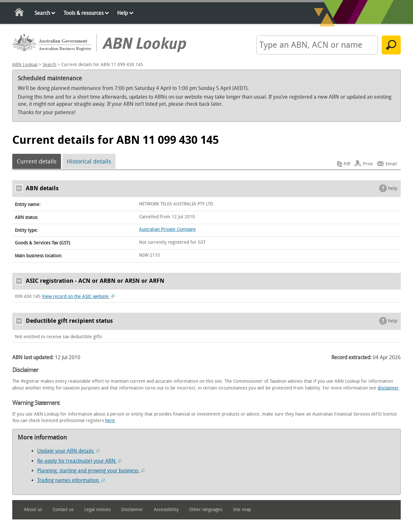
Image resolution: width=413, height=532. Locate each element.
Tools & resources (84, 13)
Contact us (63, 510)
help (393, 188)
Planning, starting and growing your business (91, 471)
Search (42, 13)
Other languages (206, 510)
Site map (242, 510)
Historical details (89, 162)
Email (391, 164)
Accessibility (166, 510)
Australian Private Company (167, 229)
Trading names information (71, 480)
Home (20, 13)
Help (122, 13)
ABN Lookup (25, 65)
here (110, 421)
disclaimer (388, 388)
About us (33, 510)
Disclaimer (132, 510)
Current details (37, 162)
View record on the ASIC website (78, 296)
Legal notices (97, 510)
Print (368, 164)
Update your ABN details (68, 451)
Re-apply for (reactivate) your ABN (79, 461)
